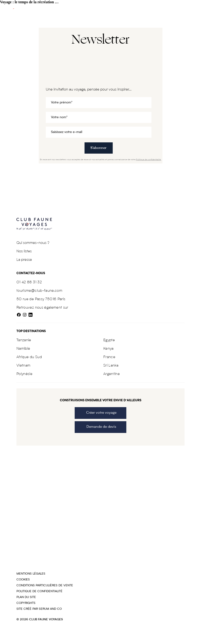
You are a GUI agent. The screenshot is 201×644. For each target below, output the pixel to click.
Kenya (108, 349)
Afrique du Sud (29, 357)
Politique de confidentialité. (149, 160)
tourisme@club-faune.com (39, 291)
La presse (24, 260)
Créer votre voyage (100, 413)
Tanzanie (24, 340)
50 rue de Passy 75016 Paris (41, 299)
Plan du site (26, 597)
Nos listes (24, 251)
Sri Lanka (111, 366)
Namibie (23, 349)
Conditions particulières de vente (45, 585)
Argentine (112, 374)
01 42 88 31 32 (29, 282)
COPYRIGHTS (26, 603)
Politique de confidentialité (39, 591)
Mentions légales (31, 574)
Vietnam (23, 366)
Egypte (109, 340)
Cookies (23, 580)
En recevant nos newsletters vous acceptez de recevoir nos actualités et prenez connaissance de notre (101, 160)
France (109, 357)
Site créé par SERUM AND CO (39, 609)
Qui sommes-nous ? (33, 243)
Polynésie (24, 374)
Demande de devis (100, 427)
